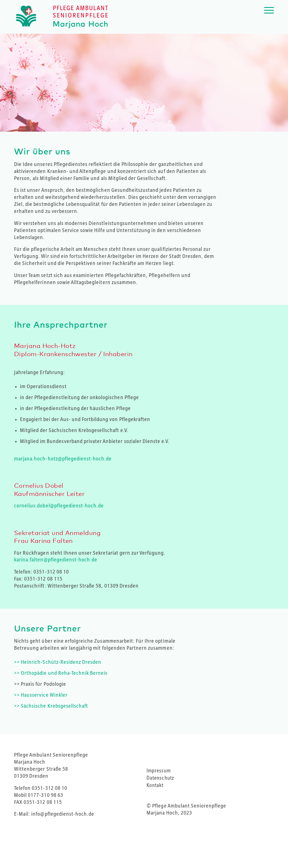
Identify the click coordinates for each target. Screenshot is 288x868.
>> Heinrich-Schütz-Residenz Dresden (58, 662)
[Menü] (267, 17)
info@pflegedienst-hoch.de (63, 814)
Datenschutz (160, 778)
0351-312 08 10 (51, 572)
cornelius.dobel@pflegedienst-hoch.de (59, 506)
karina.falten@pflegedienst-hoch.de (56, 560)
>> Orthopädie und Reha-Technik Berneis (61, 673)
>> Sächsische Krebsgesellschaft (51, 706)
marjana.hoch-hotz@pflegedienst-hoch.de (63, 459)
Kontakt (155, 785)
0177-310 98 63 (46, 795)
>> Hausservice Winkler (41, 695)
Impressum (158, 771)
